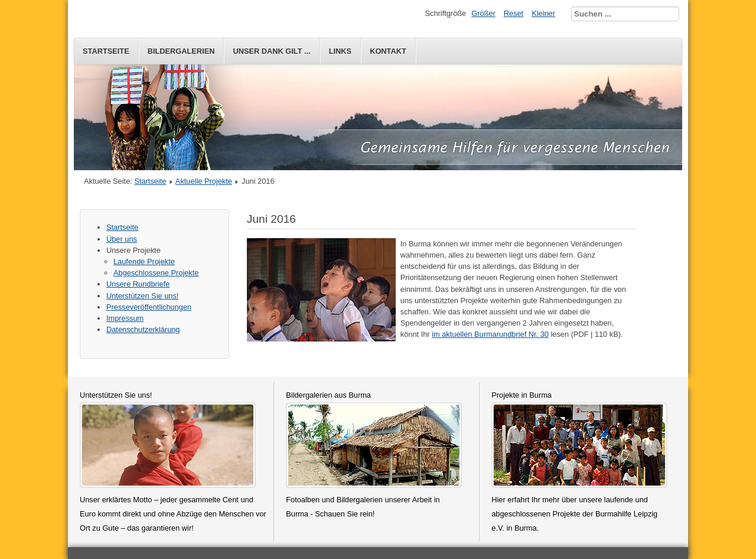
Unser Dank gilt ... (271, 51)
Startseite (106, 51)
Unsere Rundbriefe (138, 284)
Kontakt (388, 51)
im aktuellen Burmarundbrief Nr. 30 (490, 334)
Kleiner (543, 13)
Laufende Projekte (144, 261)
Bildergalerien (181, 51)
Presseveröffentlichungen (149, 307)
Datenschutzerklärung (143, 329)
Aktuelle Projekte (204, 181)
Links (340, 51)
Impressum (125, 318)
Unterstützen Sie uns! (142, 296)
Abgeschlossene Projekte (156, 273)
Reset (514, 13)
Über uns (122, 239)
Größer (483, 13)
